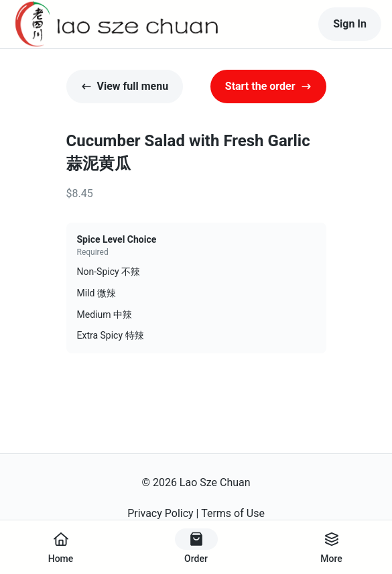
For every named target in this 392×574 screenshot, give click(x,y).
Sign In (350, 24)
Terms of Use (233, 513)
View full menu (125, 86)
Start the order (268, 86)
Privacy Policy (160, 513)
